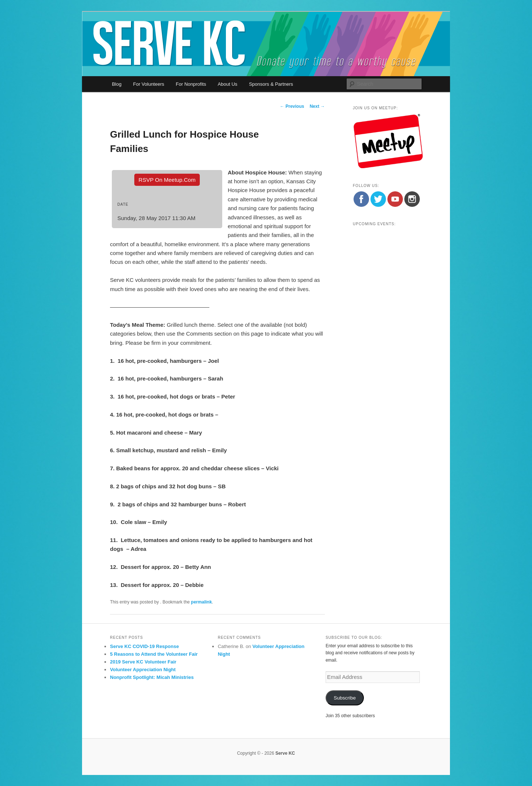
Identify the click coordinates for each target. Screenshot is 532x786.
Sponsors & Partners (271, 84)
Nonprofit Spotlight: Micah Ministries (152, 677)
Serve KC (285, 753)
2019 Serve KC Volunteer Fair (143, 662)
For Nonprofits (191, 84)
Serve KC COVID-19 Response (144, 646)
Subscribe (345, 698)
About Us (228, 84)
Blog (117, 84)
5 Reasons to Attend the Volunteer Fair (154, 654)
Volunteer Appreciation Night (143, 670)
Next (317, 106)
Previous (292, 106)
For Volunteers (149, 84)
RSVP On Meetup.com (167, 180)
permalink (201, 602)
